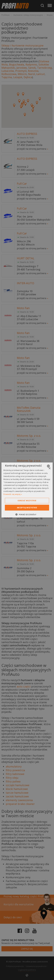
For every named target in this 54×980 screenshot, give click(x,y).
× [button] (49, 468)
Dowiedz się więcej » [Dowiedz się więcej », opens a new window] (13, 494)
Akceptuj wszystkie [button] (27, 507)
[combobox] (49, 466)
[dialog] (27, 490)
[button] (27, 514)
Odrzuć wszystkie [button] (27, 500)
